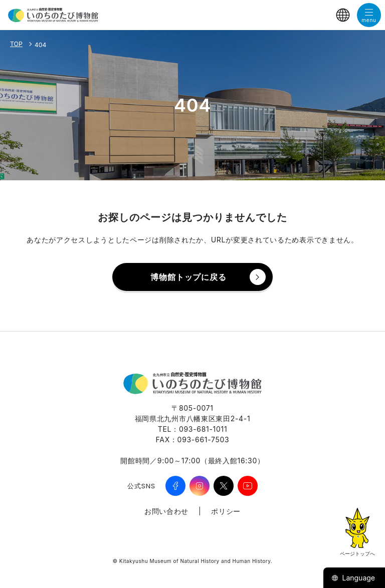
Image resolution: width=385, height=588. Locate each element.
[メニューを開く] (369, 15)
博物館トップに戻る (188, 277)
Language (353, 578)
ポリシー (226, 511)
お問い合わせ (166, 511)
